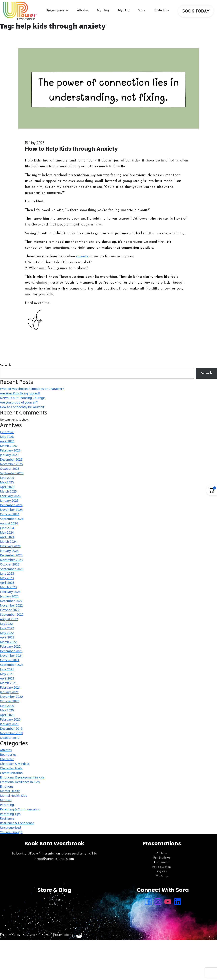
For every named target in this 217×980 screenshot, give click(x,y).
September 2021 (12, 665)
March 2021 (8, 683)
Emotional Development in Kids (22, 777)
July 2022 (6, 624)
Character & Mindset (15, 764)
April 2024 (7, 537)
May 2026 (7, 437)
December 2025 (11, 459)
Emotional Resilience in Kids (20, 782)
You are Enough (11, 832)
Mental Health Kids (13, 796)
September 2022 (12, 614)
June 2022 (7, 628)
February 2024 (10, 546)
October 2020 (10, 701)
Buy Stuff (54, 904)
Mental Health (10, 791)
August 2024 (9, 523)
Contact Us (161, 10)
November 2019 (11, 733)
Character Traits (11, 768)
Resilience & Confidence (17, 823)
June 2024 (7, 528)
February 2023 (10, 592)
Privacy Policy (10, 935)
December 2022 (11, 601)
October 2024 (10, 514)
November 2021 (11, 656)
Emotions (7, 786)
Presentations (55, 11)
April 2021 (7, 678)
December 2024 (11, 505)
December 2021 (11, 651)
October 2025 (10, 469)
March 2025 (8, 491)
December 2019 (11, 728)
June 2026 (7, 432)
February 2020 (10, 719)
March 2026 (8, 446)
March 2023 (8, 587)
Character (7, 759)
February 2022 (10, 646)
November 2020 (11, 697)
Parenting (7, 805)
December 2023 (11, 555)
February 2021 (10, 687)
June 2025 (7, 478)
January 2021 (9, 692)
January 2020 (9, 724)
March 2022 (8, 642)
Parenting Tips (10, 814)
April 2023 (7, 583)
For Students (162, 858)
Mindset (6, 800)
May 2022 (7, 633)
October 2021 (10, 660)
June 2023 (7, 573)
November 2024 (11, 510)
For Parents (162, 862)
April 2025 (7, 487)
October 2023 (10, 564)
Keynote (162, 871)
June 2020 (7, 706)
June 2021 (7, 669)
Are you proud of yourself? (19, 402)
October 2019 (10, 738)
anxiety (82, 256)
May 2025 (7, 482)
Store (142, 10)
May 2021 (7, 674)
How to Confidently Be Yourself (22, 407)
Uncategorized (10, 827)
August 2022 (9, 619)
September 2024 (12, 519)
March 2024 (8, 542)
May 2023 (7, 578)
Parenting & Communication (20, 809)
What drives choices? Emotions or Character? (32, 389)
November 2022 (11, 605)
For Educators (162, 867)
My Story (103, 10)
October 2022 (10, 610)
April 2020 (7, 715)
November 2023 (11, 560)
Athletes (83, 10)
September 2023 (12, 569)
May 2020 (7, 710)
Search (6, 365)
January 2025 (9, 500)
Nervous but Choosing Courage (22, 398)
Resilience (7, 818)
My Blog (124, 10)
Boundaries (8, 755)
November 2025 (11, 464)
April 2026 (7, 441)
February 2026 (10, 450)
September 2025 (12, 473)
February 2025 (10, 496)
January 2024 (9, 551)
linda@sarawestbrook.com (54, 859)
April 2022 (7, 637)
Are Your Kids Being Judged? (20, 393)
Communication (11, 773)
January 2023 (9, 596)
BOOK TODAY (196, 11)
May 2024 (7, 532)
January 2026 (9, 455)
